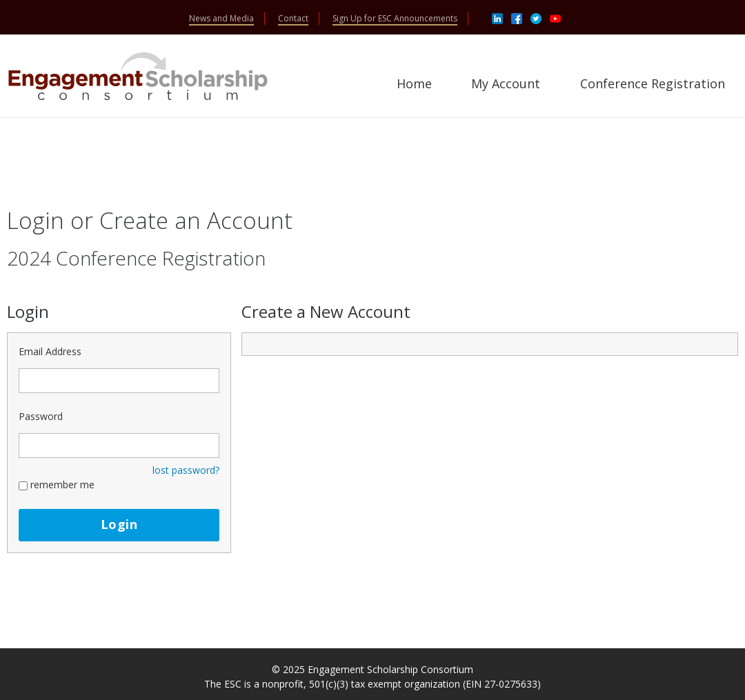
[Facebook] (517, 18)
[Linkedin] (497, 18)
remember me (62, 484)
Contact (293, 18)
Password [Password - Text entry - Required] (41, 416)
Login (119, 524)
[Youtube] (555, 18)
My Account (506, 83)
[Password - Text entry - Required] (119, 446)
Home (414, 83)
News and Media (221, 18)
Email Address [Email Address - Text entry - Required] (50, 351)
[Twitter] (536, 18)
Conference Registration (653, 83)
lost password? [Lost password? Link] (186, 470)
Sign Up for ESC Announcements (395, 18)
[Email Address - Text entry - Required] (119, 381)
